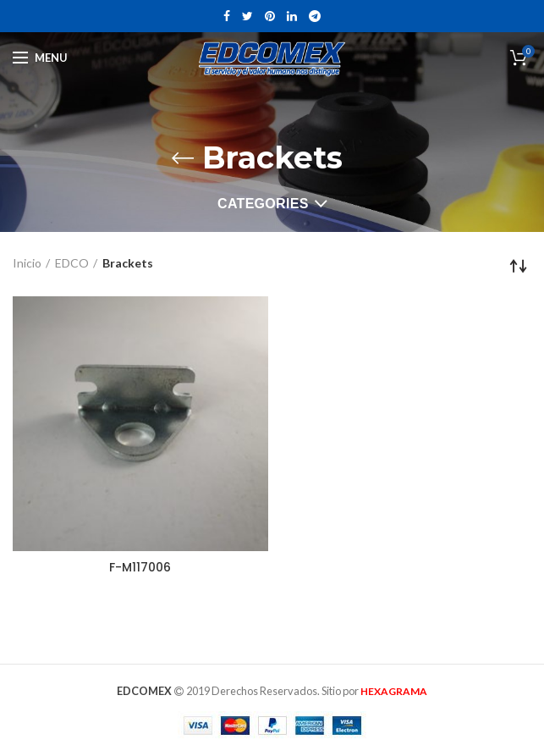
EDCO (72, 263)
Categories (263, 204)
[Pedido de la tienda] (519, 266)
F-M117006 (140, 567)
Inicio (27, 263)
